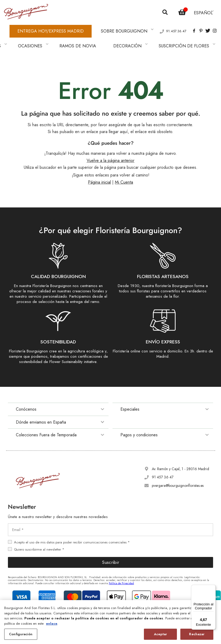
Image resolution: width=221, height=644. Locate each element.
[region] (110, 622)
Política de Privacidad (121, 568)
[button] (204, 10)
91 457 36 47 (163, 462)
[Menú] (213, 588)
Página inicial (99, 168)
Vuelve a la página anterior (110, 146)
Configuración (21, 634)
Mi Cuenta (124, 168)
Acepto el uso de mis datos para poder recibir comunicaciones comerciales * (72, 527)
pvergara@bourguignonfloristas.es (178, 471)
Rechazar (197, 634)
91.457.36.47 (176, 24)
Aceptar (160, 634)
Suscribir (110, 548)
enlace (52, 623)
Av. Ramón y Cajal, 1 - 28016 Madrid (180, 454)
